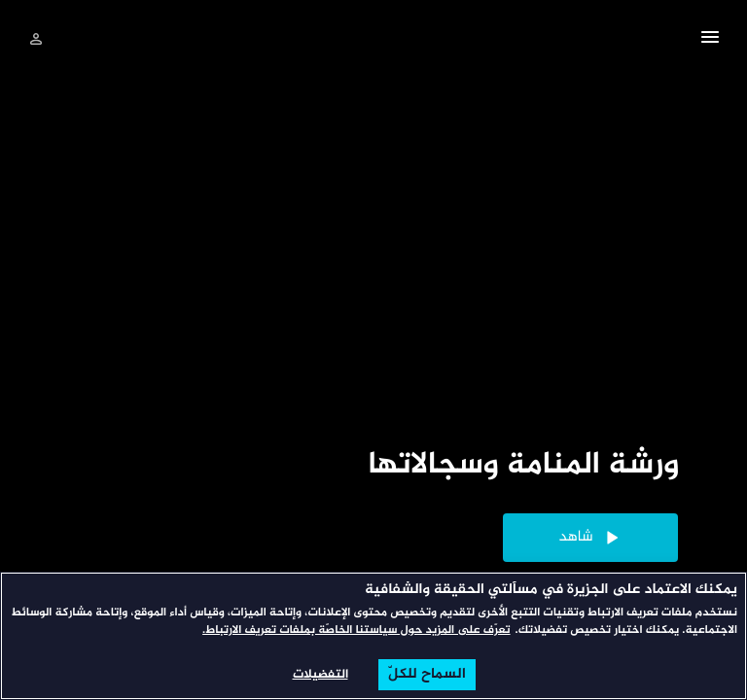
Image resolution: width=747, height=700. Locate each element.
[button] (710, 40)
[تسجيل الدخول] (36, 39)
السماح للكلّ (427, 675)
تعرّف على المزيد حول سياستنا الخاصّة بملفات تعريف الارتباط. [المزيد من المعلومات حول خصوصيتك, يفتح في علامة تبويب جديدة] (356, 631)
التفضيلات (320, 675)
